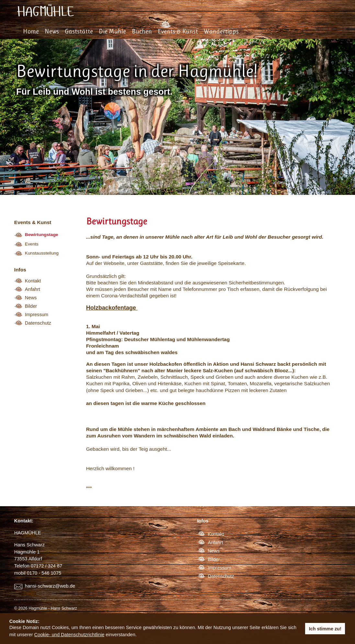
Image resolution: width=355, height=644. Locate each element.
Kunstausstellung (42, 253)
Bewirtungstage (42, 235)
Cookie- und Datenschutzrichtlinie (69, 635)
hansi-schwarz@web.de (50, 586)
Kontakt (33, 281)
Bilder (31, 306)
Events (32, 244)
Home (31, 31)
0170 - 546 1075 (44, 573)
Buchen (142, 31)
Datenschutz (38, 323)
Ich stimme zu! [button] (325, 629)
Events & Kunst (178, 31)
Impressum (37, 315)
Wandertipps (221, 31)
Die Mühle (112, 31)
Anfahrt (33, 289)
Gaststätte (79, 31)
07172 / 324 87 (46, 566)
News (52, 31)
